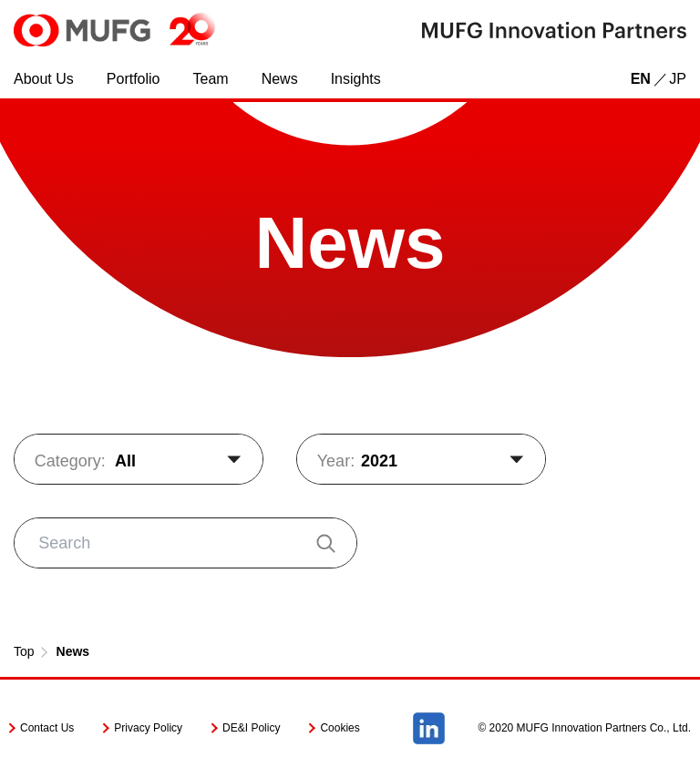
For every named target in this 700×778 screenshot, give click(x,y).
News (280, 79)
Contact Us (47, 728)
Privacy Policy (148, 728)
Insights (356, 79)
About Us (44, 79)
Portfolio (134, 79)
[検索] (324, 542)
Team (211, 79)
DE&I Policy (251, 728)
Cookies (340, 728)
